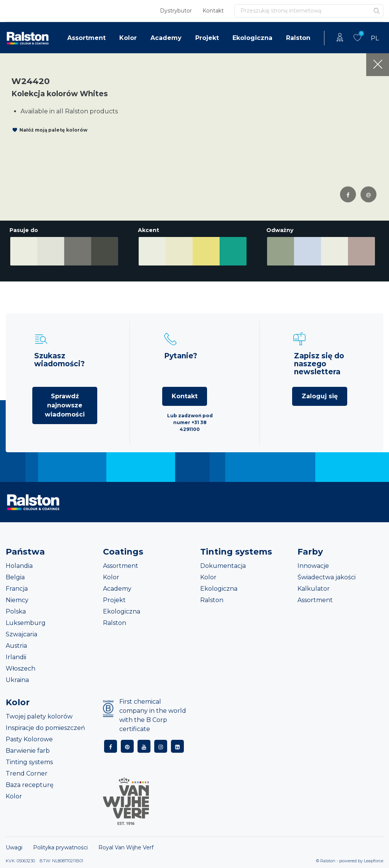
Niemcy (17, 600)
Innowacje (313, 566)
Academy (166, 38)
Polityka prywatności (60, 847)
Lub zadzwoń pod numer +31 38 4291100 (190, 422)
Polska (16, 611)
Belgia (15, 577)
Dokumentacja (223, 566)
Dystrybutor (176, 11)
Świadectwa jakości (327, 577)
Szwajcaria (21, 634)
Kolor (128, 38)
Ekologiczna (252, 38)
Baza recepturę (30, 785)
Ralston (298, 38)
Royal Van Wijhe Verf (126, 847)
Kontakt (213, 11)
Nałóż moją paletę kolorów (53, 130)
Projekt (207, 38)
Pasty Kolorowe (29, 739)
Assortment (86, 38)
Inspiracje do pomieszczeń (45, 728)
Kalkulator (314, 589)
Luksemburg (26, 623)
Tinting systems (29, 762)
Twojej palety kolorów (39, 716)
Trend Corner (27, 773)
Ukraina (17, 680)
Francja (17, 589)
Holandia (19, 566)
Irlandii (16, 657)
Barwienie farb (28, 751)
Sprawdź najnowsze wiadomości (65, 405)
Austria (16, 646)
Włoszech (21, 668)
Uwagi (14, 847)
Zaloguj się (320, 396)
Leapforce (374, 861)
